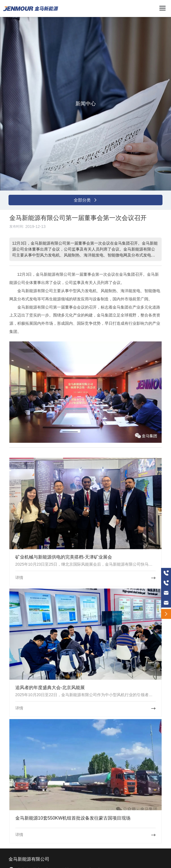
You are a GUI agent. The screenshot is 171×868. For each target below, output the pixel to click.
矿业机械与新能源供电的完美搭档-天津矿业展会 (64, 557)
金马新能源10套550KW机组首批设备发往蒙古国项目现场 (73, 818)
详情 (19, 578)
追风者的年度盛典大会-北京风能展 (50, 688)
